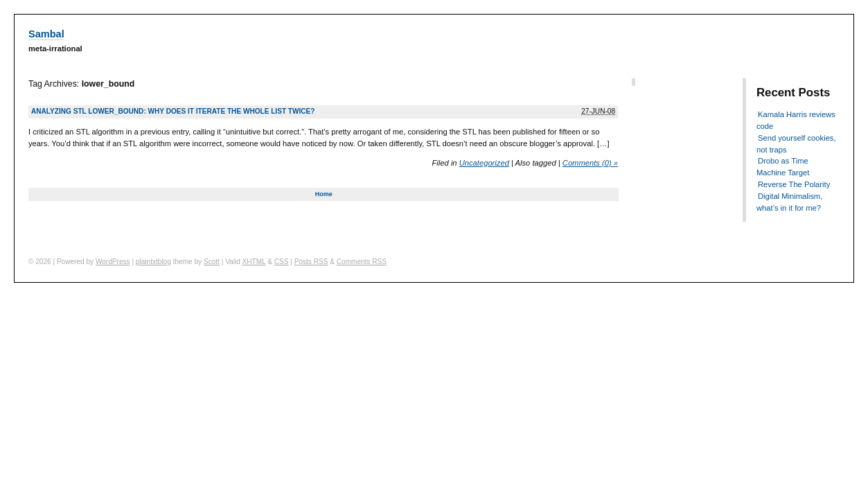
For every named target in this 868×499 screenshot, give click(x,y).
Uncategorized (484, 163)
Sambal (46, 34)
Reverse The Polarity (794, 184)
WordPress (113, 262)
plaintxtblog (153, 262)
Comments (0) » (590, 163)
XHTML (254, 262)
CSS (282, 262)
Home (324, 194)
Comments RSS (362, 262)
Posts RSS (311, 262)
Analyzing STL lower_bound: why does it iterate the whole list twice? (173, 111)
